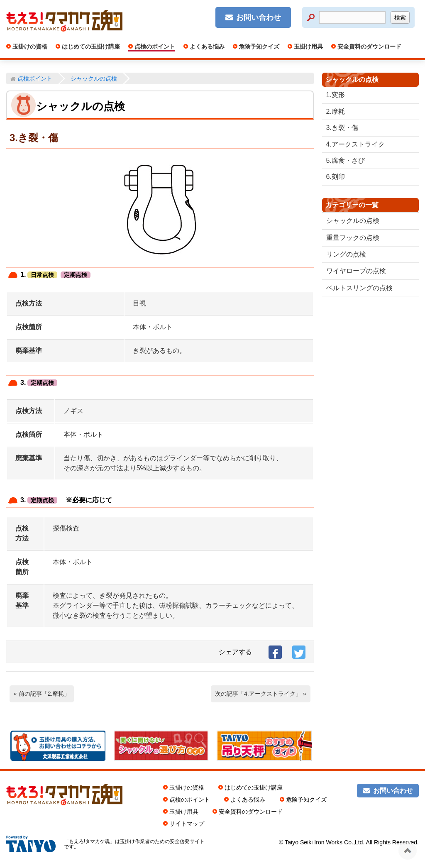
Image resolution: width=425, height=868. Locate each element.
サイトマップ (187, 824)
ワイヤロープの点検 (356, 271)
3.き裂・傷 (342, 128)
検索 (400, 17)
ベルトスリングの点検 (359, 288)
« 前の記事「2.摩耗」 (42, 694)
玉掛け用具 (308, 46)
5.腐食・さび (346, 160)
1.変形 (336, 95)
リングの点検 (346, 254)
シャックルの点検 (353, 221)
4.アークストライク (355, 144)
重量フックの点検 (353, 238)
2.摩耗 (336, 111)
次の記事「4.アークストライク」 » (260, 694)
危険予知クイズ (259, 46)
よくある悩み (206, 46)
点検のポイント (154, 46)
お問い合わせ (259, 17)
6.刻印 (336, 177)
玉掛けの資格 (29, 46)
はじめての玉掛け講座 (90, 46)
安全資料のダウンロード (369, 46)
